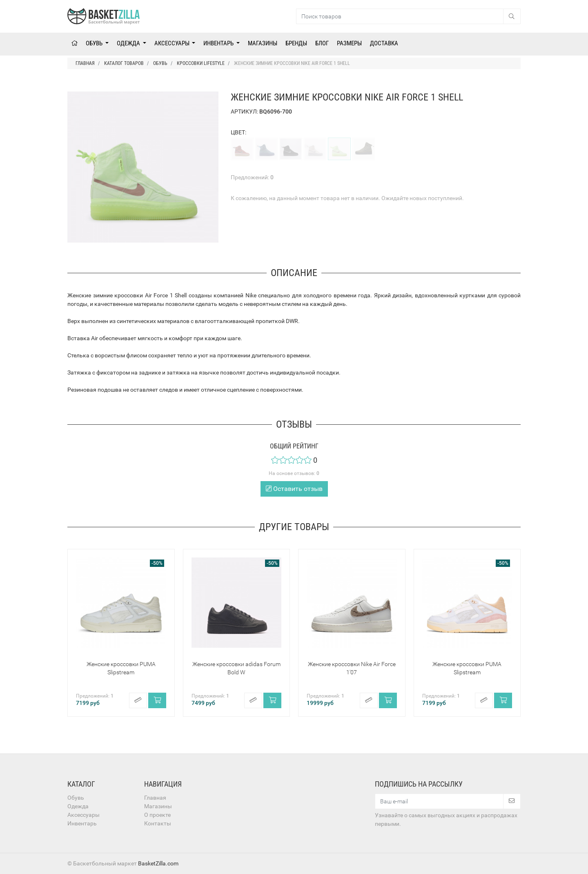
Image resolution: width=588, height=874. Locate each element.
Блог (322, 43)
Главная (155, 798)
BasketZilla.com (158, 863)
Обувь (95, 43)
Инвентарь (219, 43)
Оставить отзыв (294, 489)
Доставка (384, 43)
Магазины (263, 43)
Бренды (296, 43)
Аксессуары (173, 43)
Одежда (129, 43)
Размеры (349, 43)
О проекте (157, 815)
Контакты (158, 823)
